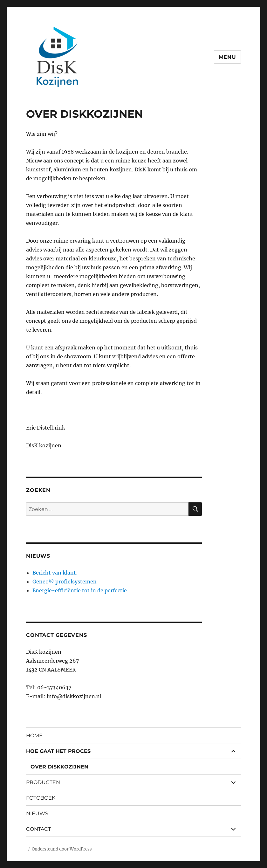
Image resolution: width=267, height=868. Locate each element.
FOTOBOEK (41, 798)
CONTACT (38, 829)
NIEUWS (37, 813)
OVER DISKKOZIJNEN (59, 767)
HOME (34, 736)
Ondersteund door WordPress (62, 849)
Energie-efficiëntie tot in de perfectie (80, 590)
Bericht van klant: (55, 573)
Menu (227, 57)
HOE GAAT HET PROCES (58, 751)
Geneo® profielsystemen (65, 582)
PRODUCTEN (43, 782)
